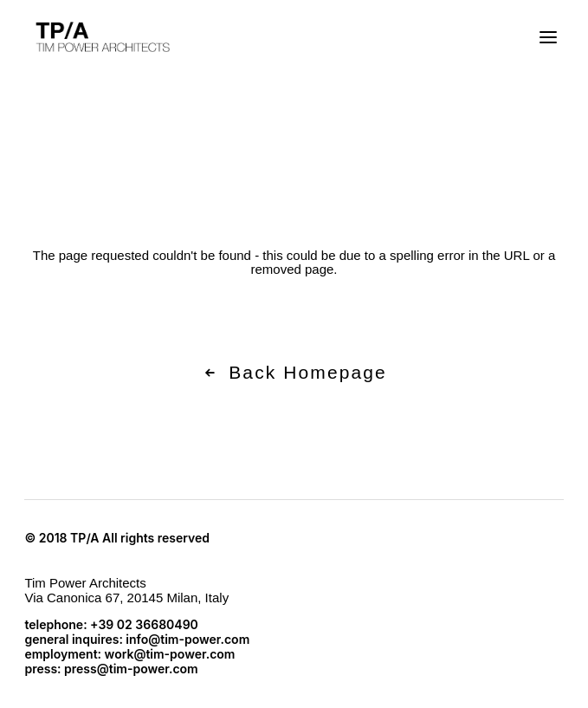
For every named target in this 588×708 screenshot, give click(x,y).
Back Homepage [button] (294, 372)
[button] (548, 37)
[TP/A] (100, 37)
